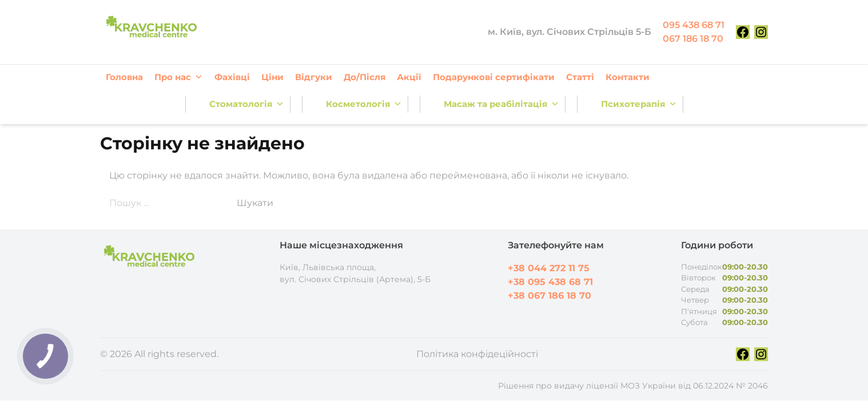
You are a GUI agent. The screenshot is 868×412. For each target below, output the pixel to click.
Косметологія (364, 104)
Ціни (272, 77)
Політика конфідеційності (477, 354)
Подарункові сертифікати (494, 77)
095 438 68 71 (694, 25)
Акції (409, 77)
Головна (124, 77)
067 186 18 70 (693, 39)
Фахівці (232, 77)
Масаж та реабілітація (501, 104)
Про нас (179, 77)
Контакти (628, 77)
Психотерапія (639, 104)
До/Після (365, 77)
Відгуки (314, 77)
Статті (580, 77)
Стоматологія (247, 104)
